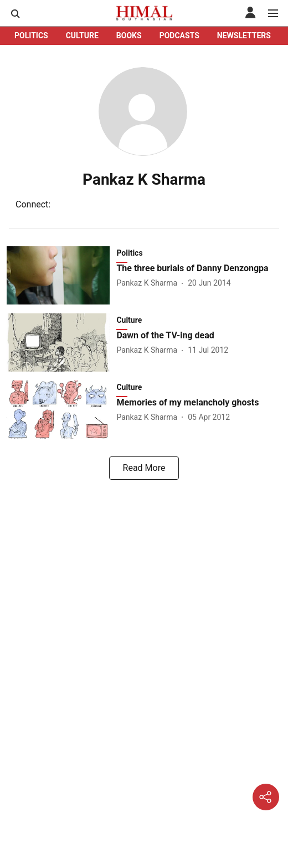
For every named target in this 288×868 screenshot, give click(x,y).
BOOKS (129, 35)
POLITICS (31, 35)
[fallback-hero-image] (61, 275)
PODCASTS (179, 35)
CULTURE (82, 35)
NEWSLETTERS (244, 35)
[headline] (199, 269)
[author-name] (149, 283)
